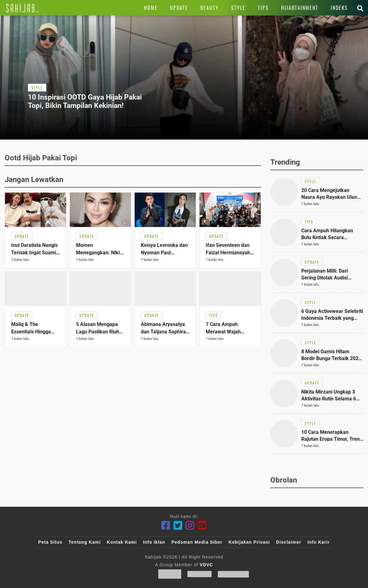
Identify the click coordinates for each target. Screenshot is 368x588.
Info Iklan (154, 542)
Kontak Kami (122, 542)
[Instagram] (190, 526)
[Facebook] (166, 526)
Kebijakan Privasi (249, 542)
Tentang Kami (85, 542)
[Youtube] (202, 526)
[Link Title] (22, 8)
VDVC (206, 565)
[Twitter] (178, 526)
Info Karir (319, 542)
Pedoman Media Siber (197, 542)
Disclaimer (289, 542)
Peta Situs (50, 542)
